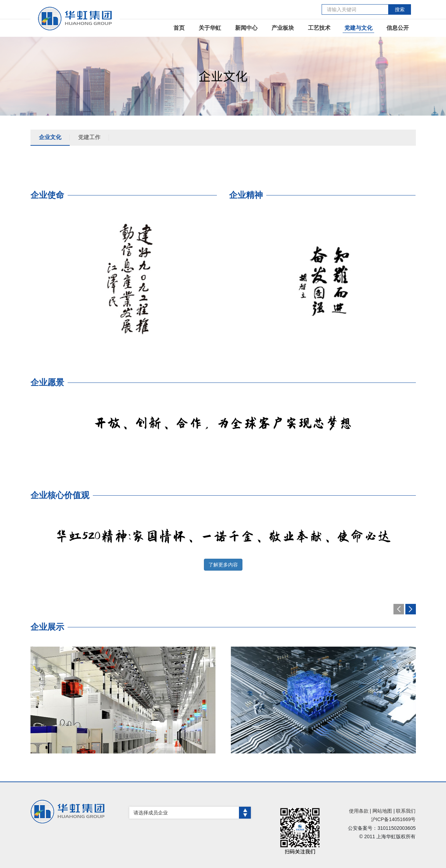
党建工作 (89, 137)
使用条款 (359, 811)
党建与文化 (358, 28)
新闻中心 (246, 28)
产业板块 (283, 28)
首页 (179, 28)
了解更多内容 (223, 565)
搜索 (400, 9)
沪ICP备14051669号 (393, 819)
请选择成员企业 (192, 813)
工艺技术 (319, 28)
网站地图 (382, 811)
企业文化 (50, 137)
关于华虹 (210, 28)
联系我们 (406, 811)
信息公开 (398, 28)
